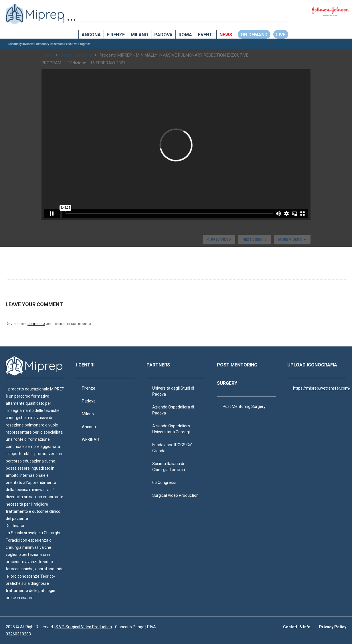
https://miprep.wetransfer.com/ (322, 388)
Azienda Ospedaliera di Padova (173, 410)
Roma (185, 35)
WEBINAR (90, 440)
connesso (36, 324)
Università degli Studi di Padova (173, 391)
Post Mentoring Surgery (244, 406)
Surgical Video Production (175, 495)
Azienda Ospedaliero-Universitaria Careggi (172, 429)
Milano (140, 35)
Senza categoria (76, 55)
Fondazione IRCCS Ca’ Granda (172, 448)
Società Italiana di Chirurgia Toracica (169, 467)
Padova (163, 35)
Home (47, 55)
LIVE (281, 35)
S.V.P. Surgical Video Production (84, 627)
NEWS (226, 35)
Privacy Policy (333, 627)
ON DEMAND (254, 35)
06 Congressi (164, 482)
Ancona (91, 35)
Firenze (116, 35)
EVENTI (206, 35)
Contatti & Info (297, 627)
